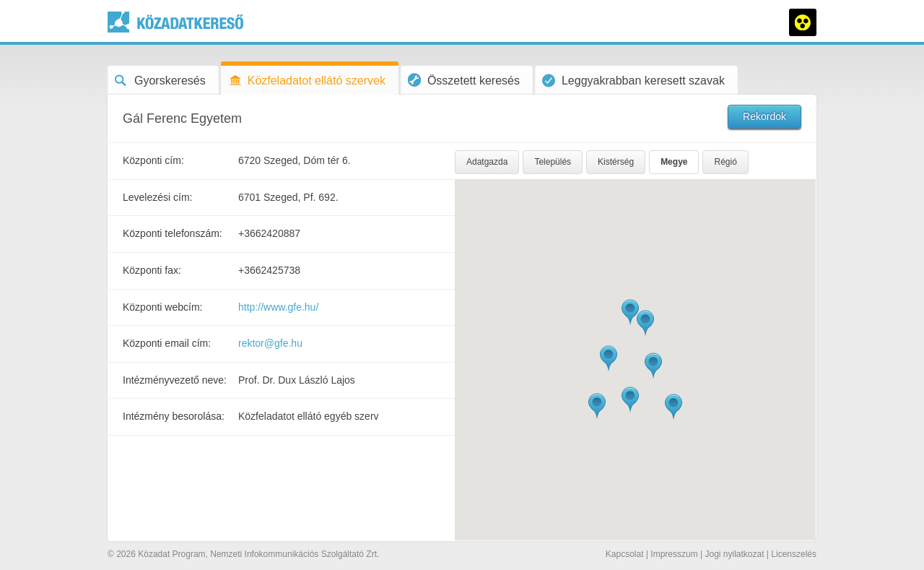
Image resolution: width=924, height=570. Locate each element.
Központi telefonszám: (173, 233)
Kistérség (616, 162)
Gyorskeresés (160, 81)
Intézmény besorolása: (174, 416)
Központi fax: (152, 270)
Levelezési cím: (157, 197)
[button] (630, 312)
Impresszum (674, 554)
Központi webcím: (163, 307)
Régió (725, 162)
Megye (674, 162)
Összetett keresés (464, 80)
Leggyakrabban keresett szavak (633, 81)
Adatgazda (487, 162)
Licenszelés (794, 554)
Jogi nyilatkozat (734, 554)
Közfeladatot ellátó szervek (307, 81)
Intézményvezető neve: (175, 380)
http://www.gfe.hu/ (278, 307)
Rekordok (764, 116)
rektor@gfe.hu (270, 343)
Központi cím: (153, 160)
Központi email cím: (167, 343)
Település (553, 162)
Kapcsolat (625, 554)
